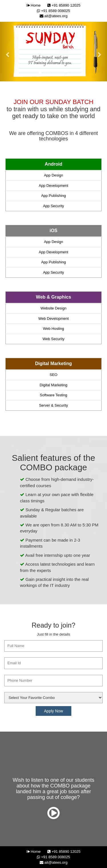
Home (34, 5)
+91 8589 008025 (53, 11)
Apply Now (53, 711)
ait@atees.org (54, 16)
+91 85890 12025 (64, 5)
